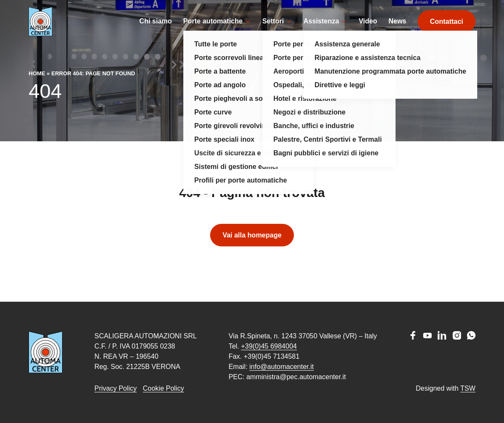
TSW (468, 388)
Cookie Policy (164, 388)
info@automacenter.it (281, 367)
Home (37, 86)
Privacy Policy (116, 388)
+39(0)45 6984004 (269, 346)
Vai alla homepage (252, 248)
